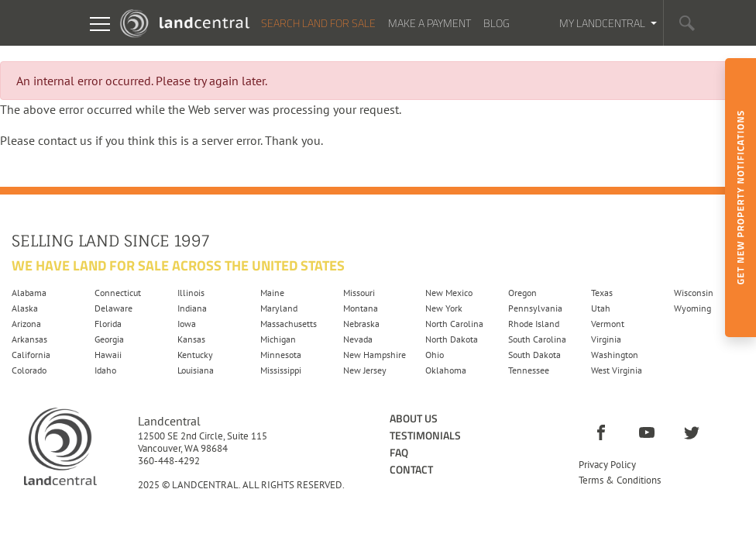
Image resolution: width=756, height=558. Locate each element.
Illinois (191, 293)
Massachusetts (289, 324)
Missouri (359, 293)
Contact (411, 469)
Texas (602, 293)
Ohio (435, 355)
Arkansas (29, 339)
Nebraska (361, 324)
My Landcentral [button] (603, 23)
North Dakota (452, 339)
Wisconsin (694, 293)
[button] (687, 23)
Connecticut (118, 293)
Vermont (608, 324)
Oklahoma (446, 370)
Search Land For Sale (318, 23)
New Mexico (449, 293)
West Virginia (617, 370)
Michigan (278, 339)
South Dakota (534, 355)
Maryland (279, 308)
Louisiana (196, 370)
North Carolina (454, 324)
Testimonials (425, 435)
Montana (361, 308)
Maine (272, 293)
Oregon (522, 293)
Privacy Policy (607, 465)
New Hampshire (375, 355)
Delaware (113, 308)
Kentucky (195, 355)
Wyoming (692, 308)
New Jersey (365, 370)
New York (444, 308)
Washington (615, 355)
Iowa (187, 324)
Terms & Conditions (620, 480)
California (31, 355)
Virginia (606, 339)
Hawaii (108, 355)
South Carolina (537, 339)
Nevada (358, 339)
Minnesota (281, 355)
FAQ (399, 452)
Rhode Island (534, 324)
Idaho (105, 370)
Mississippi (281, 370)
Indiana (192, 308)
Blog (497, 23)
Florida (108, 324)
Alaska (25, 308)
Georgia (109, 339)
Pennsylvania (535, 308)
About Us (414, 418)
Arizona (26, 324)
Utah (601, 308)
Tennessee (529, 370)
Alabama (29, 293)
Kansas (191, 339)
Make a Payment (430, 23)
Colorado (29, 370)
